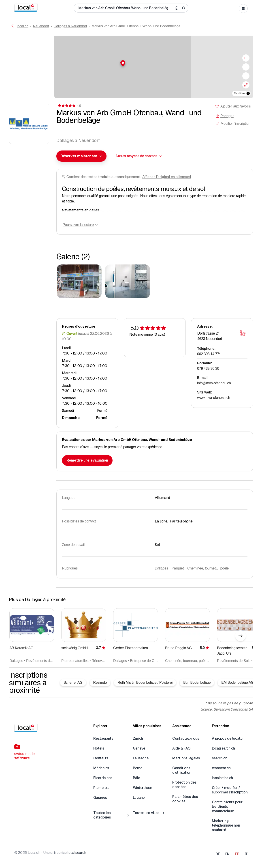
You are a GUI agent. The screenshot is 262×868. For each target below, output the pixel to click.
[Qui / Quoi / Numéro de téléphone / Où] (125, 8)
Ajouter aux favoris (236, 106)
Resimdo (100, 682)
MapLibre (239, 93)
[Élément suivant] (241, 636)
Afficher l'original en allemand (167, 177)
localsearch (77, 853)
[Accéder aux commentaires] (69, 106)
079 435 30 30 (208, 368)
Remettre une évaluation (87, 460)
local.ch (23, 26)
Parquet (178, 568)
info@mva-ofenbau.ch (214, 383)
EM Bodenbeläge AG (237, 682)
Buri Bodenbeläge (197, 682)
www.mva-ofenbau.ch (214, 398)
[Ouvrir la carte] (243, 333)
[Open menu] (243, 9)
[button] (131, 63)
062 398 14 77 (209, 354)
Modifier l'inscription (233, 124)
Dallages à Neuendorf (70, 26)
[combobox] (81, 156)
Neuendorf (41, 26)
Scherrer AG (73, 682)
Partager (225, 116)
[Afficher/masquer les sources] (248, 93)
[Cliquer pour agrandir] (79, 281)
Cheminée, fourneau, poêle (208, 568)
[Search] (184, 8)
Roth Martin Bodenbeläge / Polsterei (145, 682)
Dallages (162, 568)
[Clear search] (177, 8)
